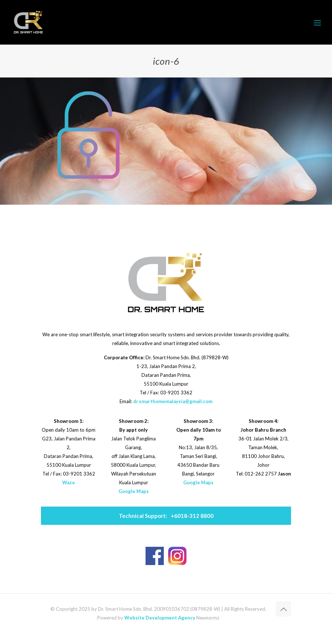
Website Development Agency (160, 618)
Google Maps (134, 491)
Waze (69, 482)
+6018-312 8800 (166, 516)
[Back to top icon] (283, 609)
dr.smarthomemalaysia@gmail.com (173, 401)
